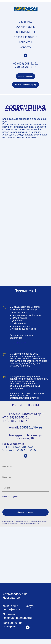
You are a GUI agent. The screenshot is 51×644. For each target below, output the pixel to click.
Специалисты (25, 32)
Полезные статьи (26, 37)
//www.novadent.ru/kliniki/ (18, 343)
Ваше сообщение (10, 497)
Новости (25, 47)
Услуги (30, 606)
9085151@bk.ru (31, 427)
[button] (26, 76)
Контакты (26, 42)
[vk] (25, 55)
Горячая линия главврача (13, 625)
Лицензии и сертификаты (12, 608)
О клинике (25, 22)
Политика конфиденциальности (17, 616)
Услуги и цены (25, 27)
